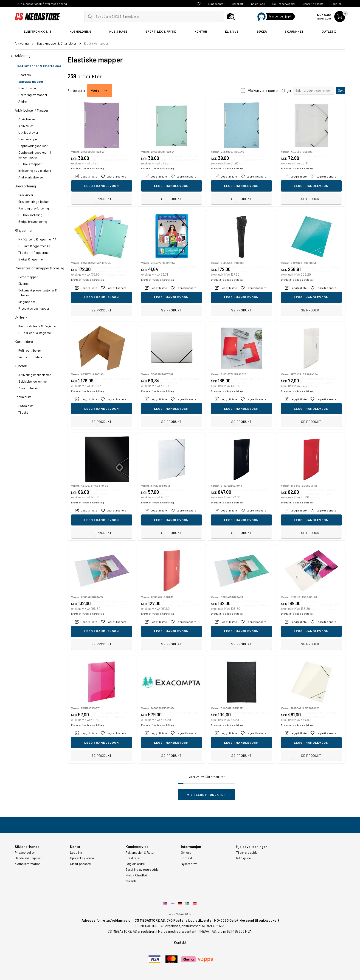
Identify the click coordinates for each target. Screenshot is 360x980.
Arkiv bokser (27, 119)
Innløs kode (258, 4)
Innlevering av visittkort (35, 171)
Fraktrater (133, 858)
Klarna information (28, 864)
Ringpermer (24, 230)
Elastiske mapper (31, 81)
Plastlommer (27, 88)
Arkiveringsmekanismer (35, 375)
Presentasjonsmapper (34, 308)
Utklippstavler (28, 132)
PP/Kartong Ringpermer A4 (37, 239)
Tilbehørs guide (247, 853)
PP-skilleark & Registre (35, 333)
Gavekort (238, 4)
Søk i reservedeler (284, 4)
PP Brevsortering (30, 215)
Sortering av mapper (33, 95)
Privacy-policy (25, 853)
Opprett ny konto (313, 4)
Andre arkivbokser (31, 177)
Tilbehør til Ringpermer (34, 253)
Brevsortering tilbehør (34, 202)
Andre (22, 101)
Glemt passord (80, 864)
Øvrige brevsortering (33, 222)
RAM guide (243, 858)
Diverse (23, 284)
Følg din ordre (135, 864)
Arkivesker (26, 126)
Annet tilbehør (28, 388)
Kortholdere (24, 341)
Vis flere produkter (206, 795)
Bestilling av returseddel (142, 870)
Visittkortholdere (30, 357)
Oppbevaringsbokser (33, 146)
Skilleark (21, 317)
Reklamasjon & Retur (140, 853)
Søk (341, 90)
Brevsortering (25, 186)
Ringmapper (27, 302)
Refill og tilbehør (30, 350)
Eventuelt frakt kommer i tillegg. (88, 189)
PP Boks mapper (30, 164)
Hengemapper (28, 139)
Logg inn (336, 4)
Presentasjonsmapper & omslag (39, 268)
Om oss (186, 853)
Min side (131, 881)
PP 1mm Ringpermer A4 (34, 246)
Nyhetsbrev (189, 864)
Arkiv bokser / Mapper (31, 110)
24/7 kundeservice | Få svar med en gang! (42, 4)
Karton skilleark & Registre (37, 326)
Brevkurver (26, 195)
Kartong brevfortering (34, 208)
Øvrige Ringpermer (31, 259)
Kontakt (187, 858)
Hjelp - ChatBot (136, 875)
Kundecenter (216, 4)
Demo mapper (28, 277)
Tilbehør (21, 366)
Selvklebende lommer (33, 381)
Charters (25, 75)
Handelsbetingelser (28, 858)
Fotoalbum (23, 397)
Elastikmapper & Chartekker (38, 66)
